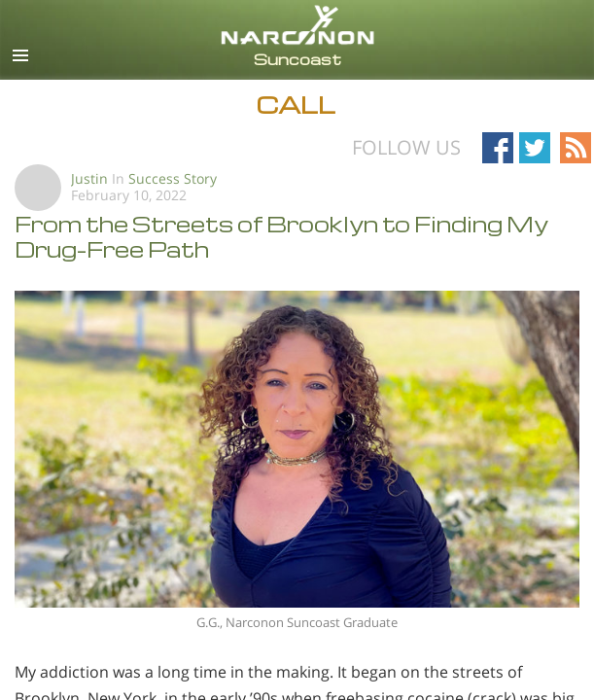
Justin (89, 178)
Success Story (173, 178)
